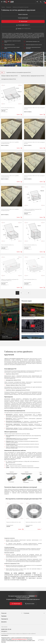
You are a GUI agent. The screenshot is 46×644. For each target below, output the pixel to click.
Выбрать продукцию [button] (23, 14)
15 (29, 293)
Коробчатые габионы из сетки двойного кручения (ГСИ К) (19, 73)
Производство (5, 619)
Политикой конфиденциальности (19, 639)
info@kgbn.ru (4, 631)
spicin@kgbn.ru (5, 635)
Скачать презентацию (23, 18)
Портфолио (4, 616)
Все (2, 73)
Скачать (23, 29)
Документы (4, 622)
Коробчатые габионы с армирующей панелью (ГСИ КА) (33, 76)
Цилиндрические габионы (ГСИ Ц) (9, 79)
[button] (23, 21)
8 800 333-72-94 (6, 629)
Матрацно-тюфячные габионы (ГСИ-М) (9, 76)
